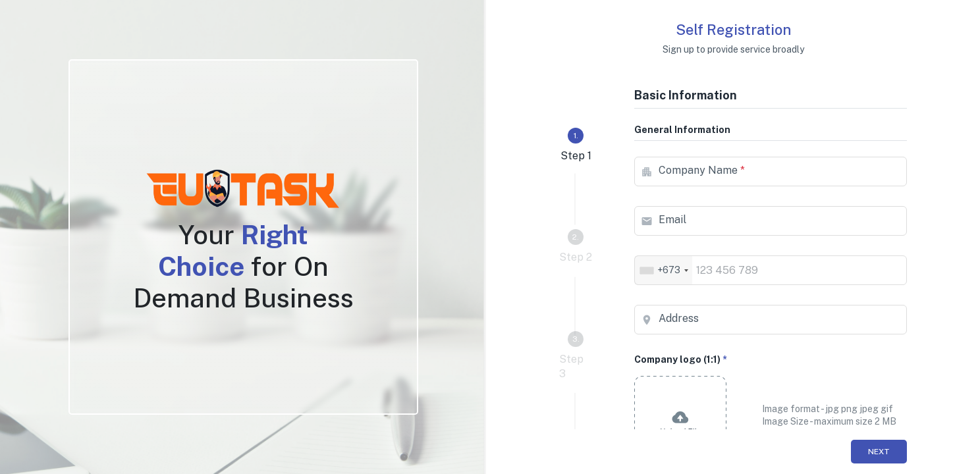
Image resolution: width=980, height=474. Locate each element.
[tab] (576, 145)
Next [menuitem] (879, 452)
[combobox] (664, 270)
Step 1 (576, 145)
